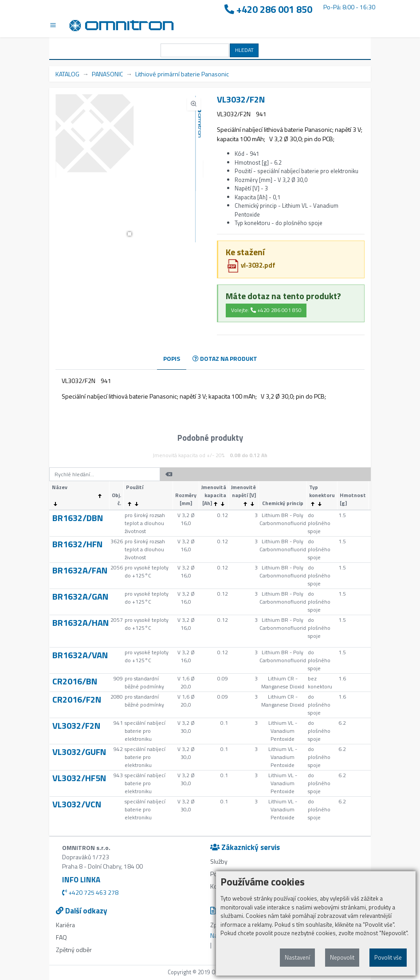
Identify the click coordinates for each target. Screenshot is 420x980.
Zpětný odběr (74, 950)
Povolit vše (388, 957)
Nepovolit (342, 957)
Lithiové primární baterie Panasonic (182, 74)
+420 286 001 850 (268, 10)
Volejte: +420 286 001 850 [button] (266, 310)
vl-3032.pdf (251, 265)
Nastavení (297, 957)
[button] (130, 234)
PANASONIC (107, 74)
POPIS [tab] (172, 358)
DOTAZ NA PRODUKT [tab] (225, 358)
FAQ (61, 937)
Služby (219, 861)
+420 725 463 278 (90, 892)
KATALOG (67, 74)
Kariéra (65, 925)
